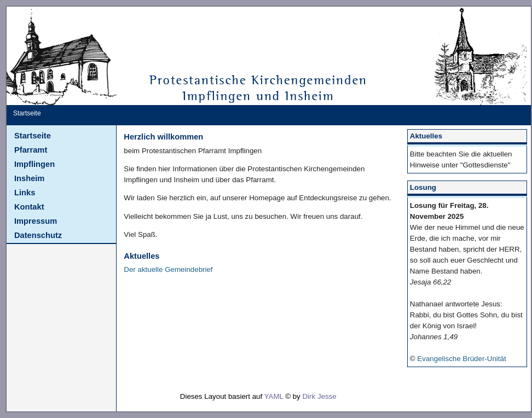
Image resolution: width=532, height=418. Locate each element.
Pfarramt (31, 150)
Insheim (29, 178)
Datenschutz (38, 235)
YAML (274, 396)
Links (25, 193)
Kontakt (29, 207)
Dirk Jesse (319, 396)
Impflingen (34, 164)
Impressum (36, 221)
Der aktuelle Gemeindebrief (168, 269)
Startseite (33, 136)
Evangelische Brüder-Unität (461, 359)
